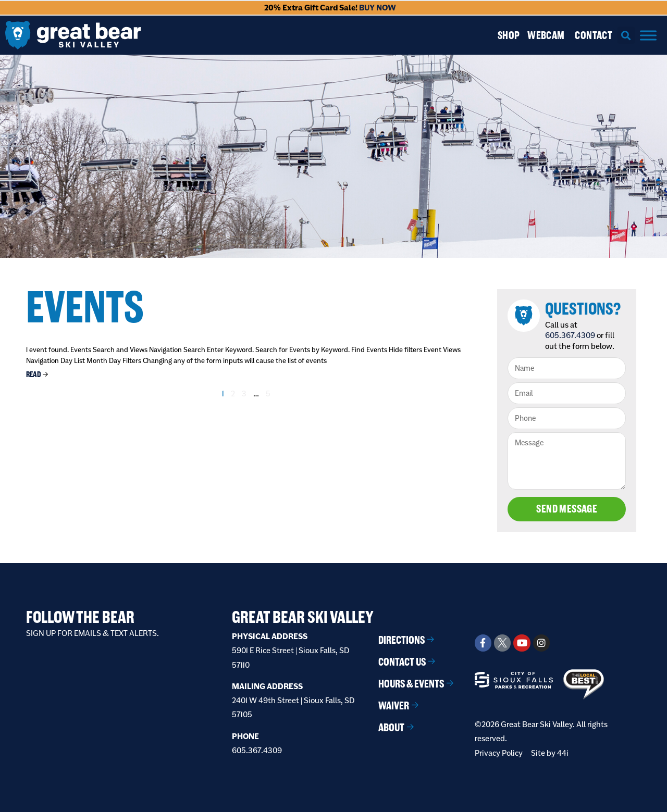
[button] (626, 35)
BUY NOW (378, 8)
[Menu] (648, 35)
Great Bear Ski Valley (303, 617)
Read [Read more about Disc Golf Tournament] (34, 374)
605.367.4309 (570, 335)
